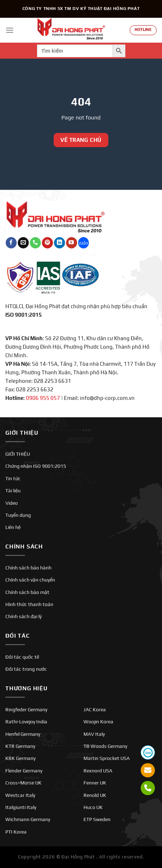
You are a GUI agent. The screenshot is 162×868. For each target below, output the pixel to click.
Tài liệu (13, 491)
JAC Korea (95, 709)
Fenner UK (95, 783)
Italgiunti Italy (21, 807)
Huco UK (93, 807)
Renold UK (95, 795)
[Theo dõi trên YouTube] (72, 243)
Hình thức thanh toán (29, 604)
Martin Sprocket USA (107, 758)
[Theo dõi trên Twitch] (84, 243)
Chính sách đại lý (23, 616)
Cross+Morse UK (23, 783)
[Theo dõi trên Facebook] (11, 243)
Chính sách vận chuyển (30, 580)
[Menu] (10, 30)
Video (12, 503)
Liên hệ (13, 527)
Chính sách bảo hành (28, 568)
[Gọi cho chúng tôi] (35, 243)
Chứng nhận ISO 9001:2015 (36, 466)
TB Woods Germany (105, 746)
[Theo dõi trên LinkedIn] (60, 243)
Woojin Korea (98, 722)
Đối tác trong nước (26, 669)
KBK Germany (20, 758)
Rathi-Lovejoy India (26, 722)
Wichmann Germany (28, 819)
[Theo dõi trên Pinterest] (47, 243)
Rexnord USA (98, 771)
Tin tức (13, 478)
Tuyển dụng (18, 515)
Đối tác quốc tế (22, 657)
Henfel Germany (23, 734)
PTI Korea (16, 832)
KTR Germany (20, 746)
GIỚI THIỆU (18, 454)
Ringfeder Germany (26, 709)
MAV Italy (94, 734)
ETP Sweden (97, 819)
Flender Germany (24, 771)
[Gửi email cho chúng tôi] (23, 243)
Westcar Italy (20, 795)
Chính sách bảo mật (27, 592)
